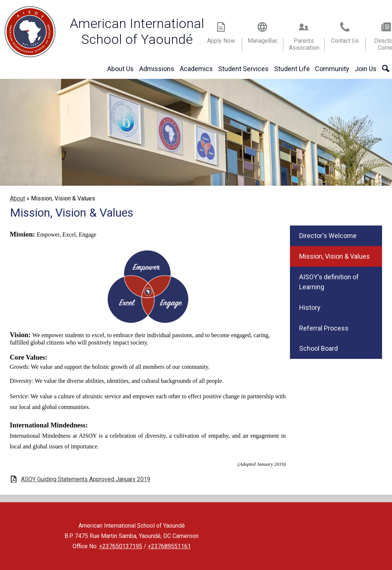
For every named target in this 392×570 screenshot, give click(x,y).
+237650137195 (121, 546)
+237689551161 (169, 546)
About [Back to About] (17, 198)
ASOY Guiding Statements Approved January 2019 (86, 479)
